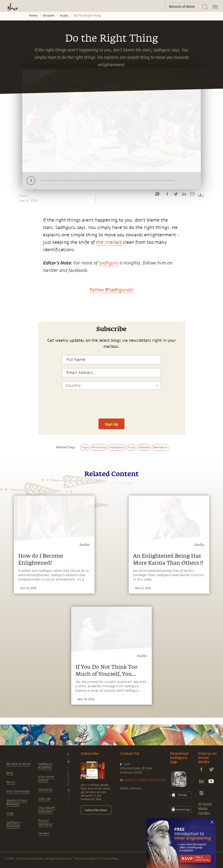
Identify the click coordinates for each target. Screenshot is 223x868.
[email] (192, 195)
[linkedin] (184, 195)
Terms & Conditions (86, 858)
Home (33, 16)
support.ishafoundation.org (145, 780)
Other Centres (131, 788)
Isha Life (44, 799)
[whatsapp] (157, 195)
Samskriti (45, 790)
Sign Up (111, 424)
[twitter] (176, 195)
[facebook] (167, 195)
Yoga (10, 813)
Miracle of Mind (18, 764)
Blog (10, 773)
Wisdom (49, 16)
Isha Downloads (18, 791)
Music (11, 782)
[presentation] (111, 402)
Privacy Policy (110, 858)
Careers (44, 833)
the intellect (109, 242)
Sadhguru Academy (45, 766)
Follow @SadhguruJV (111, 290)
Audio (64, 16)
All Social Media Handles (205, 808)
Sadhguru (109, 263)
